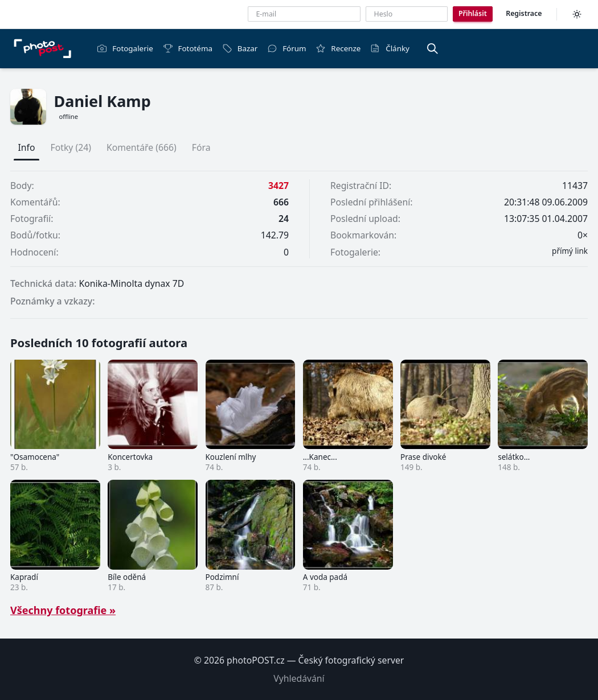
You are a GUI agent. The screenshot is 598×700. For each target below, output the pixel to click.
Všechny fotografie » (63, 610)
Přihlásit (473, 13)
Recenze (338, 48)
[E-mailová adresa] (304, 14)
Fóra (201, 147)
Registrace (524, 13)
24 (284, 219)
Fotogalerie (125, 48)
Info (27, 147)
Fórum (286, 48)
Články (390, 48)
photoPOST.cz (256, 660)
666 (281, 202)
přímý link (570, 251)
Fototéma (188, 48)
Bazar (240, 48)
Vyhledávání (299, 678)
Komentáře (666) (142, 147)
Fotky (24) (71, 147)
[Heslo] (407, 14)
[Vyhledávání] (432, 48)
